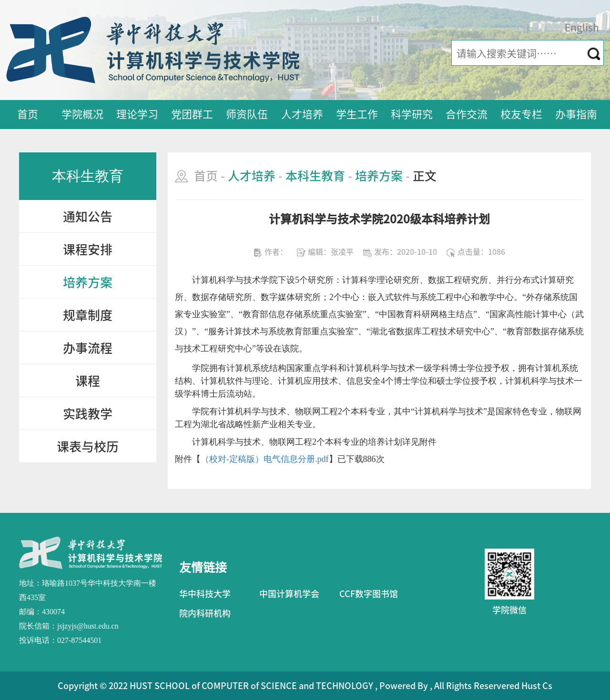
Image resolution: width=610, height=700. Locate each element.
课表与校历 (88, 447)
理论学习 (137, 114)
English (582, 28)
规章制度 (88, 315)
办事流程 (88, 348)
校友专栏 (521, 114)
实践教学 (88, 414)
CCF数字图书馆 (369, 594)
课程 (88, 381)
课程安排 (88, 250)
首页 (28, 114)
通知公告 (88, 217)
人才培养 (302, 114)
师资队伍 (247, 114)
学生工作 (357, 114)
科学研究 (412, 114)
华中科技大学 (205, 594)
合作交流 (467, 114)
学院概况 (82, 114)
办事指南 (576, 114)
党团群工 (192, 114)
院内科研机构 (205, 613)
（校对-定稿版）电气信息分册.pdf (265, 459)
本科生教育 (315, 176)
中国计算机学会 (289, 594)
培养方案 (88, 282)
